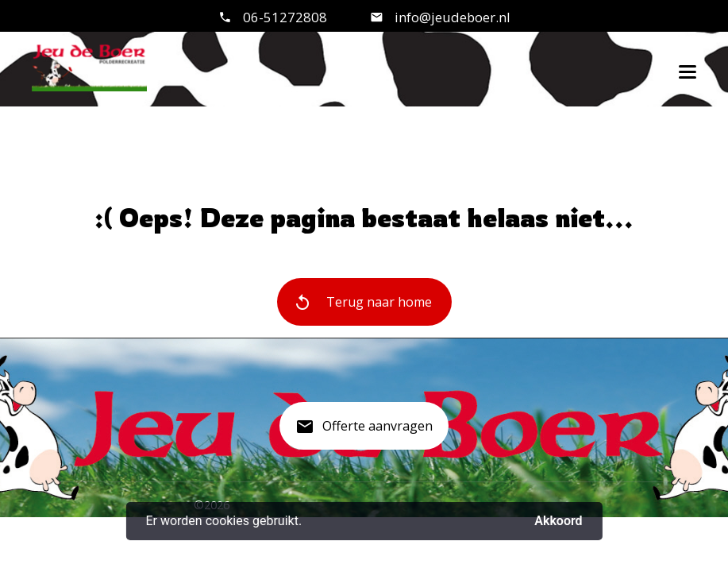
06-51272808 (285, 17)
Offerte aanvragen (364, 432)
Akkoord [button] (558, 521)
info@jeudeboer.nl (451, 17)
